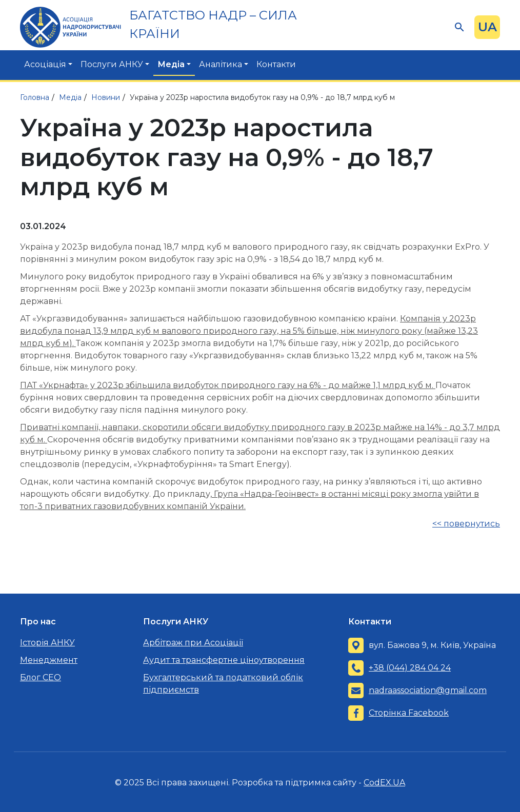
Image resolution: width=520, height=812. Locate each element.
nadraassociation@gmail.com (428, 690)
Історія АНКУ (47, 643)
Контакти (276, 64)
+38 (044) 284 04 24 (410, 668)
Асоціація (45, 64)
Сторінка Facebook (409, 713)
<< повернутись (466, 524)
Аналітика (221, 64)
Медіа (171, 64)
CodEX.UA (384, 783)
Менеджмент (49, 660)
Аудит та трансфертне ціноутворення (224, 660)
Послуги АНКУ (112, 64)
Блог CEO (41, 677)
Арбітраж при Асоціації (193, 643)
